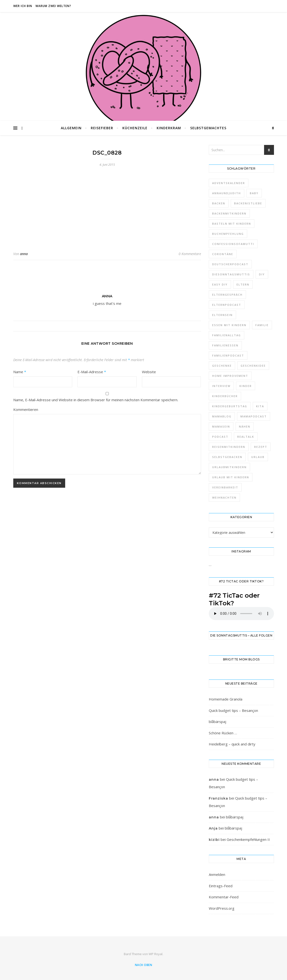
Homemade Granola (226, 699)
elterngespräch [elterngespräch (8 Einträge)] (227, 295)
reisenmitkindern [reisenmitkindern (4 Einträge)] (229, 447)
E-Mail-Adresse (92, 372)
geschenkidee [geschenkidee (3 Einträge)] (253, 366)
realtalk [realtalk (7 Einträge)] (246, 437)
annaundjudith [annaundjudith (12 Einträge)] (227, 193)
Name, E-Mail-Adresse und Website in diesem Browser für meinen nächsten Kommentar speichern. (96, 400)
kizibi (214, 840)
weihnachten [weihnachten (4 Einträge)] (224, 497)
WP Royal (156, 954)
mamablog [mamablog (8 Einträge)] (222, 416)
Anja (213, 828)
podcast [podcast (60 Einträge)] (220, 437)
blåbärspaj (217, 722)
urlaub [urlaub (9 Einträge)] (258, 457)
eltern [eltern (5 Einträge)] (243, 284)
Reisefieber (102, 128)
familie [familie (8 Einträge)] (262, 325)
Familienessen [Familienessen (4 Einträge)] (225, 345)
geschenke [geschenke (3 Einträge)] (222, 366)
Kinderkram (169, 128)
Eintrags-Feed (221, 886)
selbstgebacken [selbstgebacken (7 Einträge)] (227, 457)
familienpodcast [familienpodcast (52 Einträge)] (228, 355)
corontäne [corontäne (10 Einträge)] (223, 254)
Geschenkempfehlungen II (248, 839)
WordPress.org (222, 908)
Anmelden (217, 874)
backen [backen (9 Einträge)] (219, 203)
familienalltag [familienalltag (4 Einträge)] (227, 335)
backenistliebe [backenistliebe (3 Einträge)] (248, 203)
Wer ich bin (23, 6)
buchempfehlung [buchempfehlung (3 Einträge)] (228, 234)
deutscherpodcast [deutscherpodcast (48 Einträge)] (230, 264)
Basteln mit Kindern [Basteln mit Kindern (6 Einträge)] (232, 224)
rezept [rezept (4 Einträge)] (261, 447)
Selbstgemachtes (208, 128)
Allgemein (71, 128)
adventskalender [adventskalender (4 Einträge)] (229, 183)
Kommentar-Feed (224, 897)
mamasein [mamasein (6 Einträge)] (221, 426)
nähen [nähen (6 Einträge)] (245, 426)
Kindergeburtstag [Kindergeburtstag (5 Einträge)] (230, 406)
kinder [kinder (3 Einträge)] (246, 386)
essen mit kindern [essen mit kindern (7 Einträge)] (229, 325)
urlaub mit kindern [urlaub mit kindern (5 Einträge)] (231, 477)
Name (20, 372)
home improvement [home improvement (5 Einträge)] (230, 376)
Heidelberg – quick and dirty (232, 744)
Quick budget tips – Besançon (233, 710)
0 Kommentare (190, 254)
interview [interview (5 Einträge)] (221, 386)
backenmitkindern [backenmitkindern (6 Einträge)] (229, 213)
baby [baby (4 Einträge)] (254, 193)
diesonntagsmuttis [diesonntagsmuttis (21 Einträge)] (231, 274)
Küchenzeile (135, 128)
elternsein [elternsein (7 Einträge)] (222, 315)
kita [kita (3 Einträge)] (260, 406)
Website (149, 372)
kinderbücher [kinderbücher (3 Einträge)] (225, 396)
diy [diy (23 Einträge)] (262, 274)
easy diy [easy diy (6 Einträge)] (220, 284)
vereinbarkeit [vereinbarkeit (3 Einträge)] (225, 487)
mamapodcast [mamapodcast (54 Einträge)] (254, 416)
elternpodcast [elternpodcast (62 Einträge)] (227, 305)
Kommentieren (26, 409)
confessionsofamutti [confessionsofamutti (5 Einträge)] (233, 244)
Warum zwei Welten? (53, 6)
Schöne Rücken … (223, 733)
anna (24, 254)
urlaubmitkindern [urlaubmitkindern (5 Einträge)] (229, 467)
